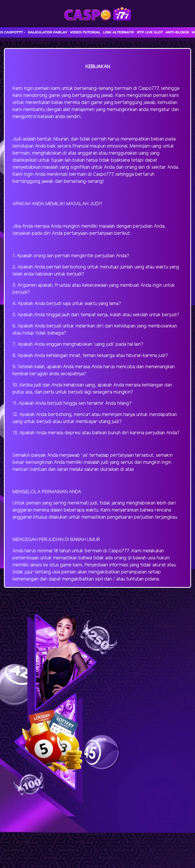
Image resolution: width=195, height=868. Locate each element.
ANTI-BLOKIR (177, 32)
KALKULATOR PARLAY (48, 32)
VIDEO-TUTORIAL (85, 32)
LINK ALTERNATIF (119, 32)
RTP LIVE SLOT (150, 32)
